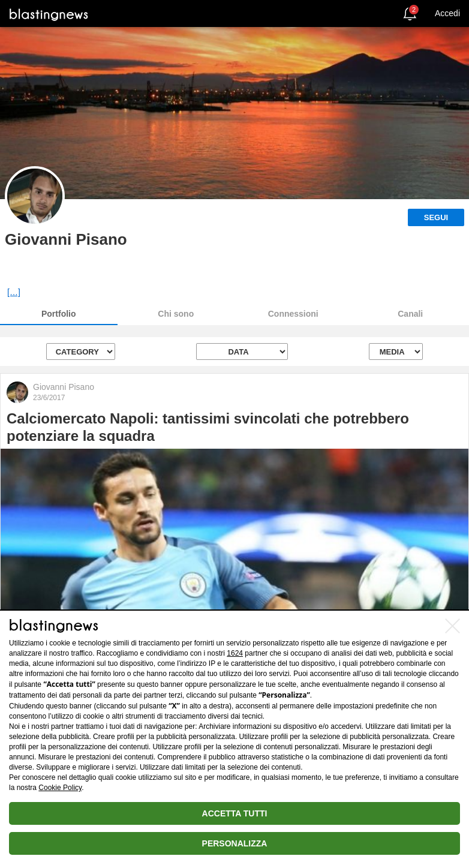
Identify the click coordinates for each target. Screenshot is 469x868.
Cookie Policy (60, 788)
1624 (235, 653)
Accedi (447, 13)
